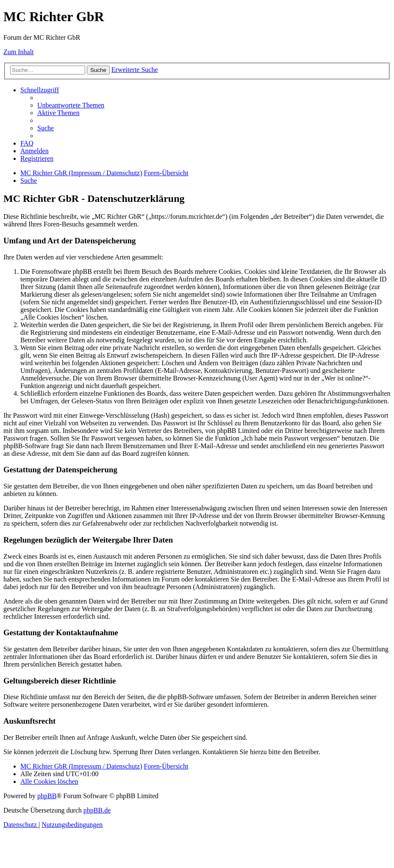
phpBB (47, 796)
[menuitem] (71, 105)
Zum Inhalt (19, 52)
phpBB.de (97, 810)
